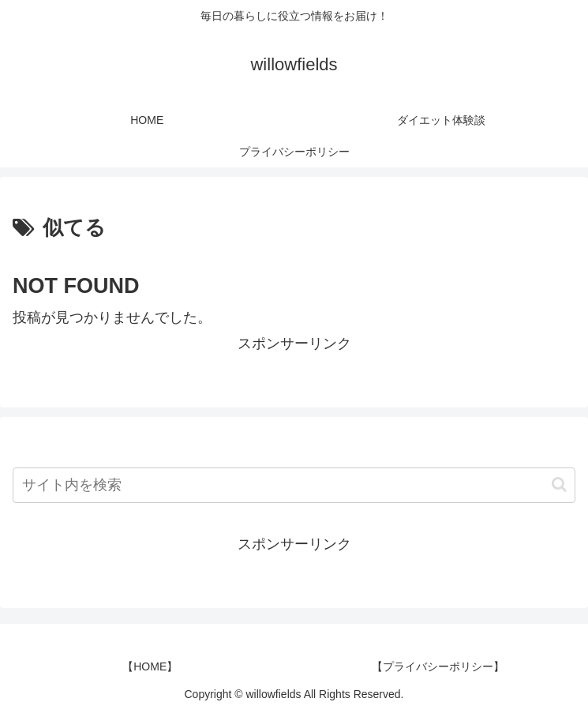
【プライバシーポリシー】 (438, 666)
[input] (294, 485)
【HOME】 (150, 666)
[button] (559, 484)
